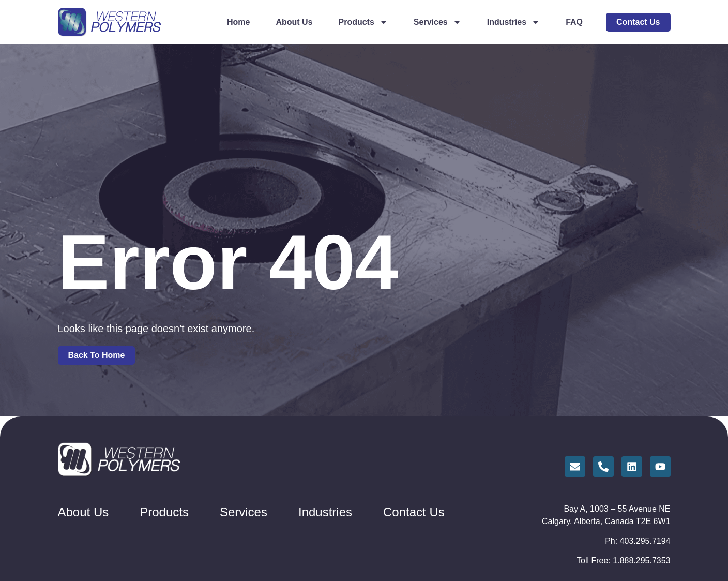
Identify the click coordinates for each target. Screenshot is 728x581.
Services (437, 22)
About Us (294, 22)
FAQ (574, 22)
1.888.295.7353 (641, 561)
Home (238, 22)
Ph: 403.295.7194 (638, 541)
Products (363, 22)
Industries (513, 22)
